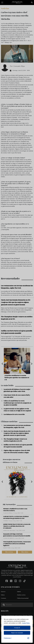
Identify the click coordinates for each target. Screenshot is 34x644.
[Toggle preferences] (8, 638)
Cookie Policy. (26, 623)
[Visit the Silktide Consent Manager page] (28, 638)
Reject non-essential (17, 633)
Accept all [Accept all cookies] (17, 628)
